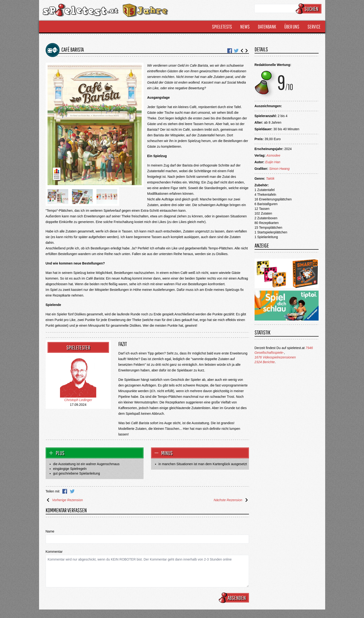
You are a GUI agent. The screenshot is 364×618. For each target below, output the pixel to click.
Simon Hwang (279, 169)
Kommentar (54, 552)
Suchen (309, 9)
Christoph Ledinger (78, 400)
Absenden (235, 598)
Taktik (270, 179)
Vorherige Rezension (64, 500)
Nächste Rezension (231, 500)
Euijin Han (273, 162)
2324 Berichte (265, 362)
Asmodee (273, 155)
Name (50, 531)
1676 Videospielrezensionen (275, 357)
